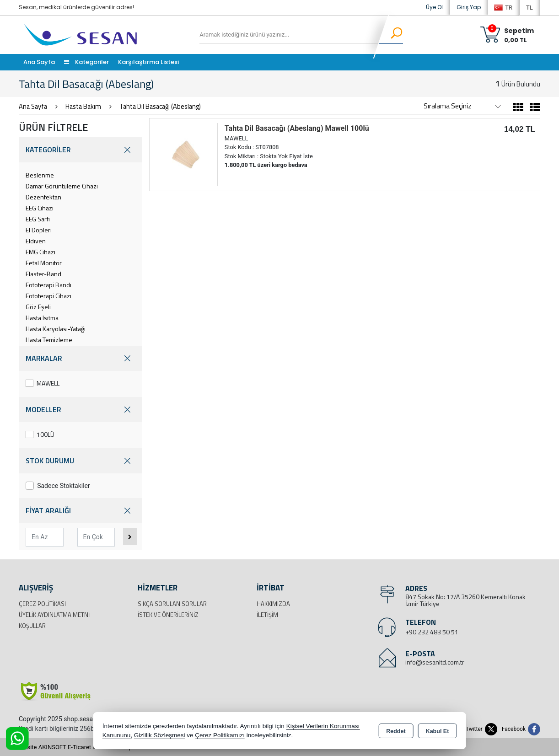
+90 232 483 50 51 (432, 632)
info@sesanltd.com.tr (435, 662)
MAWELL (43, 383)
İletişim (267, 615)
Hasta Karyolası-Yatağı (56, 329)
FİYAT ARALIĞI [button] (81, 511)
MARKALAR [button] (81, 358)
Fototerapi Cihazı (48, 296)
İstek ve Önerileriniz (168, 615)
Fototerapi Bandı (48, 285)
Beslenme (40, 175)
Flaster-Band (43, 274)
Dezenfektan (43, 197)
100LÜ (40, 434)
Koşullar (32, 626)
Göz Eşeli (38, 307)
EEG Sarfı (38, 219)
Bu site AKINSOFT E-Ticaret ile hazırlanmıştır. (78, 747)
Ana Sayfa (39, 62)
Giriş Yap (469, 7)
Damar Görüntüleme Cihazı (62, 186)
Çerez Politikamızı (220, 735)
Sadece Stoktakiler (58, 486)
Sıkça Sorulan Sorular (172, 604)
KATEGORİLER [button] (81, 150)
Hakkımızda (273, 604)
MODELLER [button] (81, 410)
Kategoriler (86, 62)
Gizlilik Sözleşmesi (160, 735)
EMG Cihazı (40, 252)
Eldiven (36, 241)
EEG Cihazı (40, 208)
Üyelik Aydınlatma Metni (54, 615)
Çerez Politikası (42, 604)
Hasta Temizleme (49, 340)
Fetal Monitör (44, 263)
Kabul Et (438, 731)
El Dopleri (39, 230)
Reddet (396, 731)
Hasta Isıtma (42, 318)
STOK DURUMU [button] (81, 461)
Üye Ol (434, 7)
